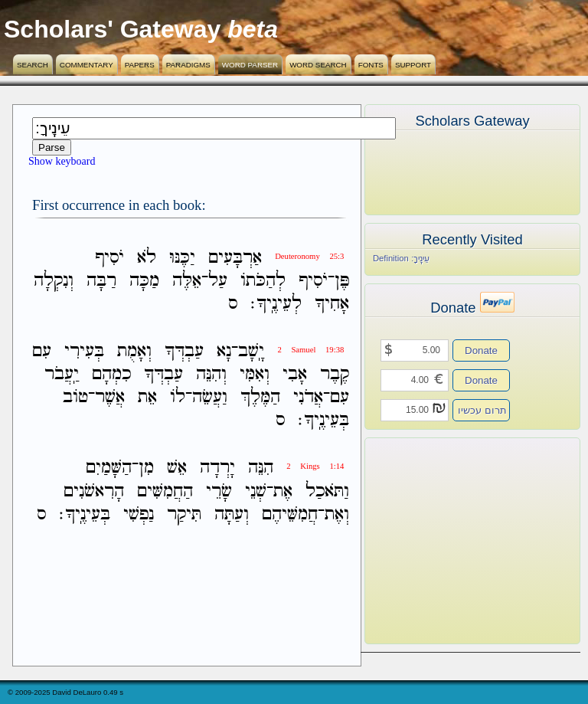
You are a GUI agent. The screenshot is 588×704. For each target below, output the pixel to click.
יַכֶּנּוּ (182, 258)
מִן (146, 468)
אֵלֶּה (187, 281)
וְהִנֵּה (211, 374)
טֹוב (75, 397)
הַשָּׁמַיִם (109, 468)
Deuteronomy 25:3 (309, 256)
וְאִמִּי (255, 374)
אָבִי (295, 374)
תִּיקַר (184, 514)
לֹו (178, 397)
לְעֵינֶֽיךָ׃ (276, 304)
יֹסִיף (109, 258)
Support (413, 65)
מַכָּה (144, 281)
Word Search (318, 65)
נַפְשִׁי (139, 514)
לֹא (147, 258)
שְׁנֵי (256, 491)
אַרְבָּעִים (235, 258)
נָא (224, 351)
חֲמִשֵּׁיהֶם (290, 514)
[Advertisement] (449, 541)
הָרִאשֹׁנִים (94, 491)
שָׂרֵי (219, 491)
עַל (218, 281)
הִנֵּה (261, 468)
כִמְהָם (111, 374)
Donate (481, 350)
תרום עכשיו (482, 410)
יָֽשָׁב (251, 351)
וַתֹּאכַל (327, 491)
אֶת (283, 491)
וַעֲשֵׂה (210, 397)
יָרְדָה (217, 468)
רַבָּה (101, 281)
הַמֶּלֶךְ (260, 397)
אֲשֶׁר (110, 397)
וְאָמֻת (134, 351)
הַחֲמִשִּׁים (165, 491)
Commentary (87, 65)
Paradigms (188, 65)
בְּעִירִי (84, 351)
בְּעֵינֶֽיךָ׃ (323, 420)
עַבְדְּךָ (184, 351)
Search (33, 65)
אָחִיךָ (332, 304)
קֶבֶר (335, 374)
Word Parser (250, 65)
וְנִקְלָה (54, 281)
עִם (42, 351)
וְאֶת (337, 514)
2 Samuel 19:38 (310, 350)
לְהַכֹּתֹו (263, 281)
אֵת (147, 397)
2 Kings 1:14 (315, 466)
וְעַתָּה (232, 514)
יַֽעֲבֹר (62, 374)
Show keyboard (62, 161)
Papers (140, 65)
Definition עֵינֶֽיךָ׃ (401, 258)
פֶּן (342, 281)
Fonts (371, 65)
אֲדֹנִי (308, 397)
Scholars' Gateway (112, 29)
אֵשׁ (177, 468)
